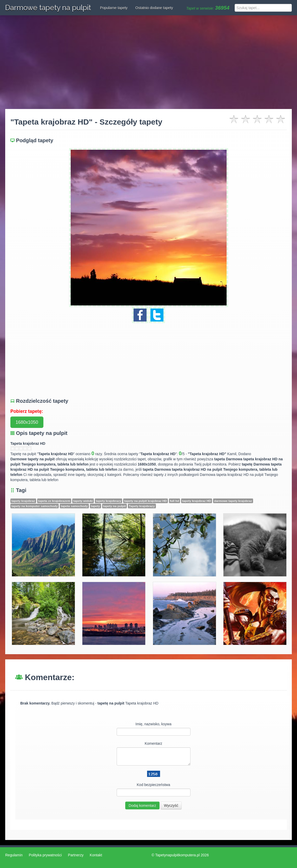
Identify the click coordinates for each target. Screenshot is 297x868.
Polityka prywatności (45, 855)
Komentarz (154, 743)
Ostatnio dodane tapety (154, 8)
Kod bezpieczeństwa (153, 785)
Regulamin (14, 855)
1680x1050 (27, 422)
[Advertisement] (148, 62)
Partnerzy (76, 855)
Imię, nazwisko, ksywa (153, 724)
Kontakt (96, 855)
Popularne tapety (114, 8)
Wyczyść (171, 805)
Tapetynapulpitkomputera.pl (177, 855)
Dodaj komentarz (142, 805)
